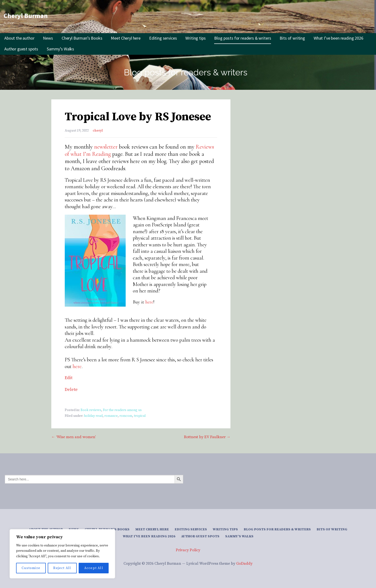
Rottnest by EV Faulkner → (207, 437)
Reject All (62, 568)
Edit (69, 378)
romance (111, 416)
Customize (31, 568)
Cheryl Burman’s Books (82, 38)
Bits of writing (292, 38)
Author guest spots (21, 49)
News (48, 38)
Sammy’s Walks (60, 49)
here (149, 302)
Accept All (94, 568)
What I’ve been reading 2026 (338, 38)
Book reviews (91, 410)
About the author (19, 38)
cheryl (98, 131)
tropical (140, 416)
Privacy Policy (188, 550)
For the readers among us (122, 410)
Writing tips (195, 38)
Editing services (163, 38)
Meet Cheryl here (126, 38)
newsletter (106, 147)
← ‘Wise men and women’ (73, 437)
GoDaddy (244, 564)
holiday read (93, 416)
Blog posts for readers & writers (243, 38)
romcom (126, 416)
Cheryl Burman (26, 16)
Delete (71, 390)
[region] (62, 554)
